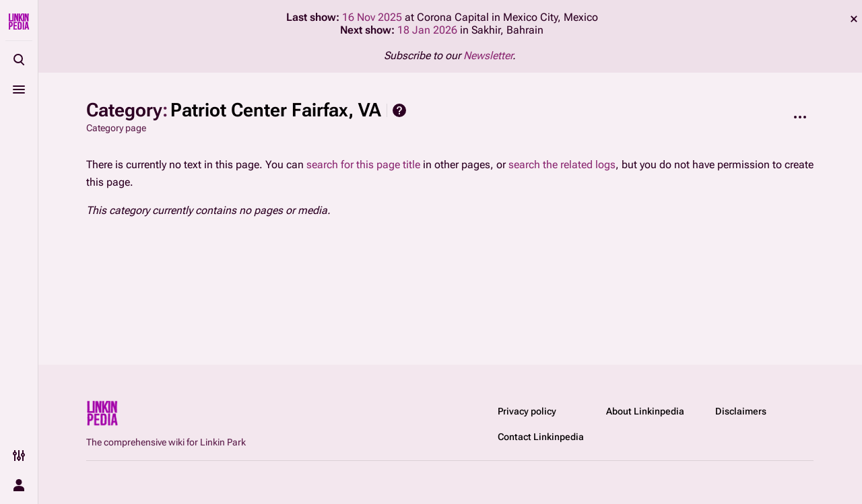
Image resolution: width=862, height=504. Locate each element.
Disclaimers (741, 411)
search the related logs (562, 165)
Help (399, 110)
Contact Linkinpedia (541, 437)
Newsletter (488, 56)
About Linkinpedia (645, 411)
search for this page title (363, 165)
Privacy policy (527, 411)
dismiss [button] (854, 19)
